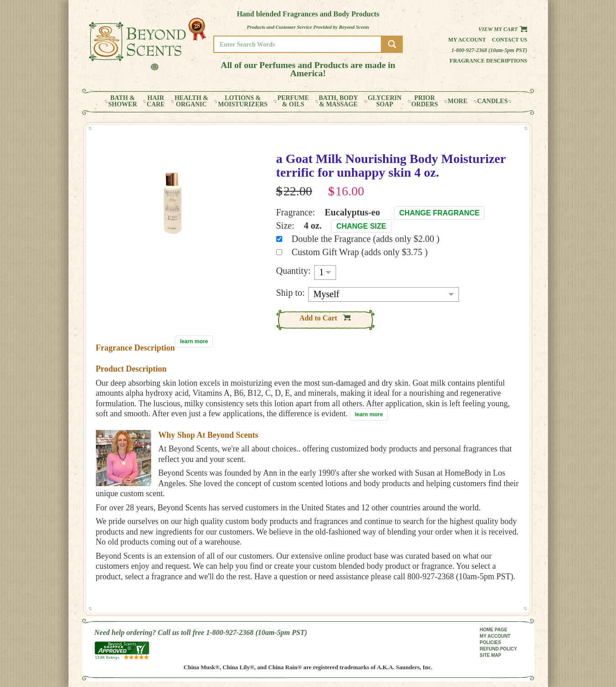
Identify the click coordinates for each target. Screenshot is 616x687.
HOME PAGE (494, 630)
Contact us (509, 40)
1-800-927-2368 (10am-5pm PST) (490, 50)
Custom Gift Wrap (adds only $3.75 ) (360, 252)
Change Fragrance (439, 213)
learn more (194, 341)
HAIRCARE (156, 101)
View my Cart (503, 29)
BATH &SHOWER (123, 101)
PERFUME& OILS (293, 101)
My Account (467, 40)
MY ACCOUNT (495, 636)
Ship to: (291, 293)
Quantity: (294, 271)
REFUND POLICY (499, 649)
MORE (458, 101)
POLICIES (491, 642)
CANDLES (492, 101)
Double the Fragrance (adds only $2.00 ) (366, 239)
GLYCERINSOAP (384, 101)
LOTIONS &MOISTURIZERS (243, 101)
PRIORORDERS (425, 101)
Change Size (361, 226)
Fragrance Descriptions (489, 61)
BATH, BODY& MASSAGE (338, 101)
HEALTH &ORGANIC (191, 101)
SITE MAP (491, 655)
